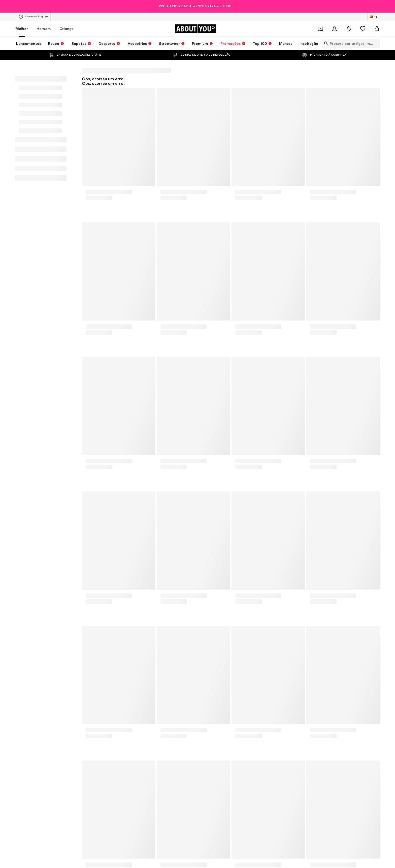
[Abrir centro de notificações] (349, 29)
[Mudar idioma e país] (374, 17)
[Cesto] (377, 29)
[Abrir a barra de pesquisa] (325, 43)
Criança (67, 29)
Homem (44, 29)
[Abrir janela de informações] (389, 6)
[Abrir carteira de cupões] (320, 29)
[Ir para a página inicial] (195, 29)
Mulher (22, 29)
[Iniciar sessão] (335, 29)
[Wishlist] (363, 29)
